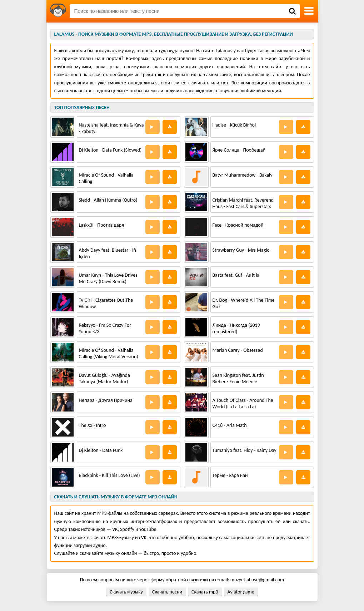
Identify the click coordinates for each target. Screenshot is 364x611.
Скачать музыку (126, 592)
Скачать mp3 (205, 592)
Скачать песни (167, 592)
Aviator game (241, 592)
